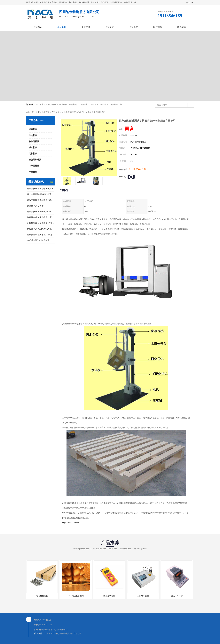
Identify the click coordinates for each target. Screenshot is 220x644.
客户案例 (158, 27)
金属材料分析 (177, 596)
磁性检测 (33, 148)
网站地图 (77, 634)
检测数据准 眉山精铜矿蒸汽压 (40, 189)
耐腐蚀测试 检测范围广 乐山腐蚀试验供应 (41, 235)
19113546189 (138, 169)
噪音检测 (33, 129)
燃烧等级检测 (35, 160)
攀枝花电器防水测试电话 (38, 240)
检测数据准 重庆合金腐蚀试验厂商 (41, 212)
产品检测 (56, 112)
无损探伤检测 (109, 596)
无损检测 (33, 154)
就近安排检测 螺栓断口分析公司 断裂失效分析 (41, 200)
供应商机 (62, 27)
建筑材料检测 (42, 596)
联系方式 (182, 27)
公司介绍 (110, 27)
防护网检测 (34, 142)
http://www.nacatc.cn (71, 523)
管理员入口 (68, 634)
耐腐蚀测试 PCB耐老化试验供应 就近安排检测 (41, 229)
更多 (52, 182)
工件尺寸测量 (143, 596)
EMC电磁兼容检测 (76, 596)
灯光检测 (33, 135)
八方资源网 (50, 634)
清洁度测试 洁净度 (35, 206)
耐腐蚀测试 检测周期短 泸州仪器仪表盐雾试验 (41, 223)
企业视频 (86, 27)
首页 (38, 112)
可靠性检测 (34, 166)
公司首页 (38, 27)
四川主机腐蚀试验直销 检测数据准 (41, 194)
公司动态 (134, 27)
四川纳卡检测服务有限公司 (45, 630)
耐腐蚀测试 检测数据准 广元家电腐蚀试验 (41, 217)
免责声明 (59, 634)
